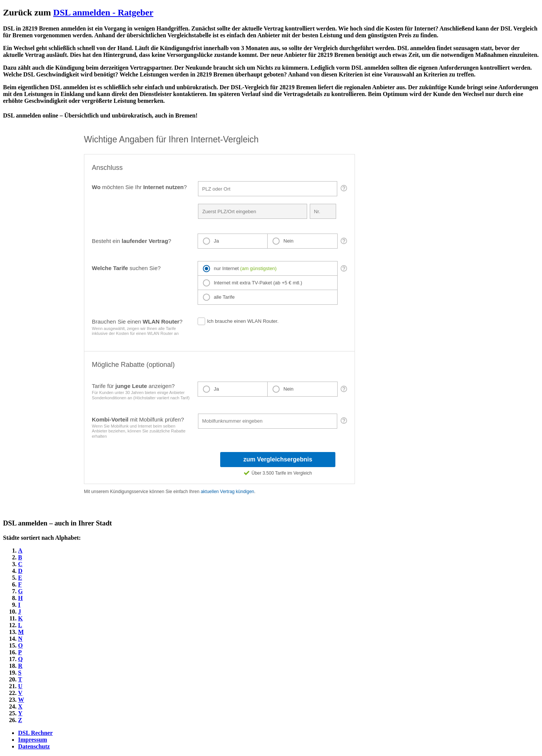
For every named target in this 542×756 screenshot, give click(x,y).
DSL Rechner (35, 733)
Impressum (33, 740)
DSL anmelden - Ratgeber (103, 12)
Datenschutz (34, 746)
